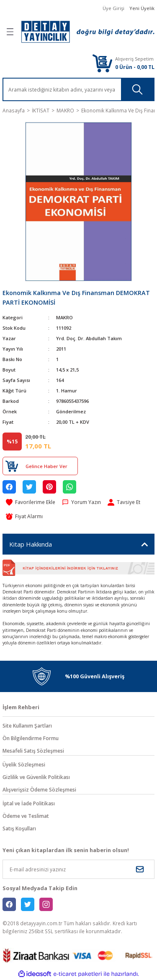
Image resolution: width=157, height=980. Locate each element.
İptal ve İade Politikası (29, 803)
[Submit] (140, 869)
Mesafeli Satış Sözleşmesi (33, 751)
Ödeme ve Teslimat (26, 816)
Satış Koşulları (19, 828)
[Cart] (102, 63)
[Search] (78, 89)
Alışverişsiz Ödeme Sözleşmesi (39, 789)
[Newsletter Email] (78, 869)
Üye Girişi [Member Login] (113, 8)
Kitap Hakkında (31, 544)
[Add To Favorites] (31, 502)
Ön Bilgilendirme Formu (31, 738)
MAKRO (64, 317)
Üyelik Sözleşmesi (24, 764)
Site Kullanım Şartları (27, 725)
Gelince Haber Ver (46, 466)
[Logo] (88, 32)
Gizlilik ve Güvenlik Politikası (36, 777)
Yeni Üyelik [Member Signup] (142, 8)
